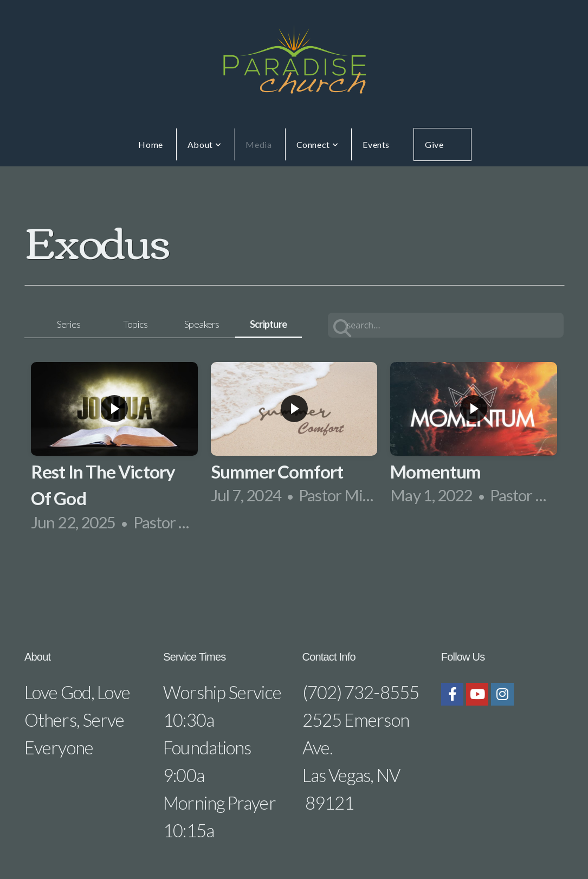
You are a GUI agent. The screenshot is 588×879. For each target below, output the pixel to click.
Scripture (268, 324)
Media (259, 144)
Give (434, 144)
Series (69, 324)
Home (151, 144)
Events (376, 144)
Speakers (202, 324)
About (204, 144)
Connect (318, 144)
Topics (135, 324)
